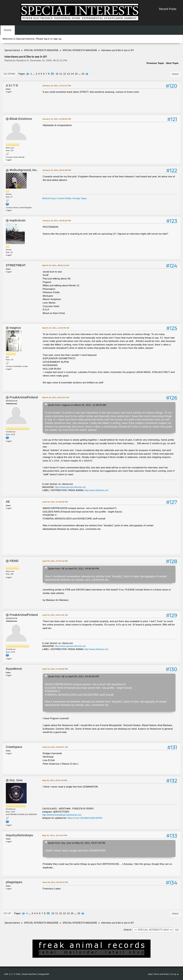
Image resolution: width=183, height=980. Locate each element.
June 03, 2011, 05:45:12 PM (55, 882)
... (34, 74)
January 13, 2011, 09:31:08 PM (57, 170)
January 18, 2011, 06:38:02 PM (57, 221)
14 (72, 74)
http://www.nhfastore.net (96, 490)
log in (47, 39)
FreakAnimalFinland (24, 397)
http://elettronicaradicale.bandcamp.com (62, 815)
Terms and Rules (161, 974)
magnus (15, 328)
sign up (57, 39)
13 (68, 74)
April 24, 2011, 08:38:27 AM (55, 747)
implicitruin (17, 220)
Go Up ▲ (175, 974)
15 (76, 74)
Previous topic (155, 63)
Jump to (127, 930)
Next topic (172, 63)
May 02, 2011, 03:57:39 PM (55, 780)
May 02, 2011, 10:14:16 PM (55, 835)
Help (150, 974)
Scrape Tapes (80, 198)
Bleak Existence (21, 119)
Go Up (7, 913)
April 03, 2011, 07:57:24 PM (55, 561)
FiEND (14, 561)
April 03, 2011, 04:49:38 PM (55, 502)
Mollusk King (49, 198)
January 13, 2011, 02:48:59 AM (57, 119)
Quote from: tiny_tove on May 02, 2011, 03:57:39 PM (77, 843)
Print (175, 74)
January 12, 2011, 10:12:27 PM (57, 86)
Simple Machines (29, 974)
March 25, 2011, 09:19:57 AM (56, 397)
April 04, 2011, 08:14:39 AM (55, 615)
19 (83, 74)
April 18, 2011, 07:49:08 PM (55, 669)
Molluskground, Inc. (24, 170)
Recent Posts (168, 9)
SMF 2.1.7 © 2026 (12, 974)
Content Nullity (64, 198)
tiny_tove (16, 780)
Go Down (9, 74)
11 (61, 74)
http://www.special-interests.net (70, 487)
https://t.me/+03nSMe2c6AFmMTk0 (85, 818)
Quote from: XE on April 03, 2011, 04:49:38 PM (73, 568)
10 (57, 74)
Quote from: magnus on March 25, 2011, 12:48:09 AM (77, 405)
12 (65, 74)
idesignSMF (44, 974)
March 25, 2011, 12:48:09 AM (56, 328)
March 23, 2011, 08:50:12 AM (56, 265)
